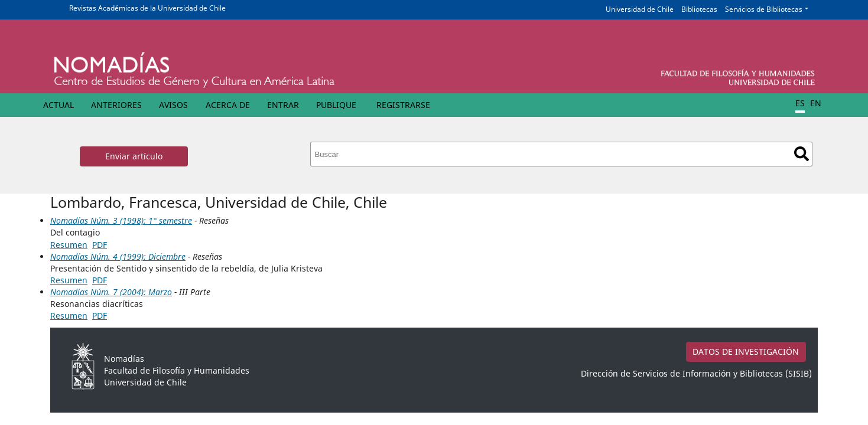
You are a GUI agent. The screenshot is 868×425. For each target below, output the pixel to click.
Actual (58, 105)
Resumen (69, 245)
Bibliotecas (699, 9)
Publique (336, 105)
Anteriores (116, 105)
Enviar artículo (134, 156)
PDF (100, 245)
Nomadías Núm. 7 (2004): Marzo (111, 292)
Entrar (283, 105)
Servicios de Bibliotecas (764, 9)
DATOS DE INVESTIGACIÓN (746, 352)
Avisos (173, 105)
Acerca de (228, 105)
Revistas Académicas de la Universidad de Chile (147, 8)
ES (800, 103)
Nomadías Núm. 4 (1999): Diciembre (118, 256)
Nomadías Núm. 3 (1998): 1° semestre (121, 220)
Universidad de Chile (640, 9)
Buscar (802, 154)
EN (816, 103)
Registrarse (403, 105)
